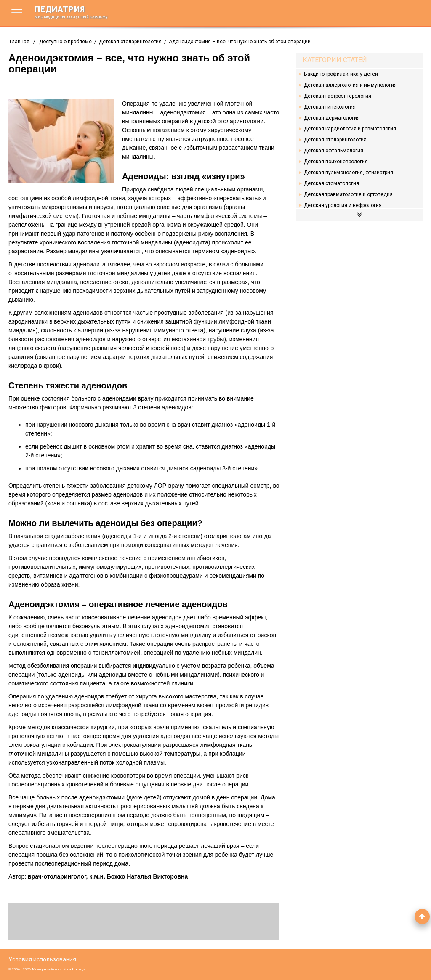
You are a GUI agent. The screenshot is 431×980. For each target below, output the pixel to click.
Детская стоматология (331, 183)
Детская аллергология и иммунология (350, 85)
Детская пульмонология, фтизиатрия (349, 173)
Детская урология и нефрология (343, 205)
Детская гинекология (330, 107)
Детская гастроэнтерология (338, 96)
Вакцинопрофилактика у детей (341, 74)
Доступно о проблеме (65, 42)
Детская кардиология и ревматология (350, 129)
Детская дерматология (332, 118)
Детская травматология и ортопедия (348, 194)
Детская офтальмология (334, 151)
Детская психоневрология (336, 162)
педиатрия (77, 12)
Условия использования (42, 959)
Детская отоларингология (130, 42)
